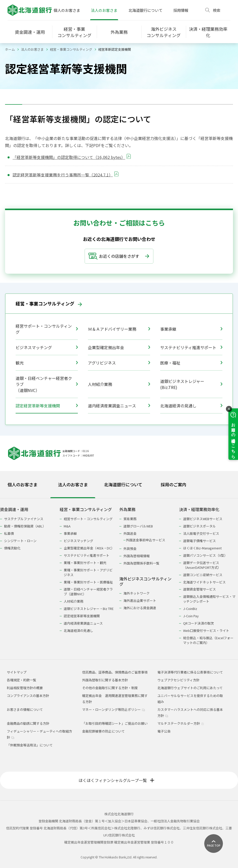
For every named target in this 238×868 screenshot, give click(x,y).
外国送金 (130, 533)
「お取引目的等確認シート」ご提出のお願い (115, 723)
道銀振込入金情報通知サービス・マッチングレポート (209, 599)
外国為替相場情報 (137, 556)
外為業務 (127, 509)
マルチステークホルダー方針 (181, 723)
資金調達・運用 (14, 509)
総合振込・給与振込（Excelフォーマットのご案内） (208, 640)
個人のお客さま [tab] (23, 484)
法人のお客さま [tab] (73, 484)
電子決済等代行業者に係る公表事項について (190, 672)
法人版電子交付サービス (201, 533)
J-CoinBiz (190, 609)
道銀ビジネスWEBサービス (203, 519)
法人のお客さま (104, 10)
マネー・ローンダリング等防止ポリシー (113, 709)
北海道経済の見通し (191, 406)
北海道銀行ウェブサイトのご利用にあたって (190, 688)
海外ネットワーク (137, 593)
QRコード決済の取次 (198, 623)
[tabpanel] (119, 573)
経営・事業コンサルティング (71, 49)
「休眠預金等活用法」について (30, 745)
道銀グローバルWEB (138, 526)
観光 (47, 363)
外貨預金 (130, 549)
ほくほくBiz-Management (202, 548)
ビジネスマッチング (47, 347)
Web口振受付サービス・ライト (206, 631)
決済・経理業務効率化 (199, 509)
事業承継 (191, 329)
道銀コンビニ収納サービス (203, 575)
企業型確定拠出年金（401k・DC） (89, 548)
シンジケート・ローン (20, 541)
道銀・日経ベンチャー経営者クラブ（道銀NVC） (47, 384)
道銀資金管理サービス (199, 589)
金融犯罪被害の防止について (103, 731)
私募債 (9, 533)
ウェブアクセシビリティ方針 (178, 680)
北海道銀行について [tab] (123, 484)
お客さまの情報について (25, 709)
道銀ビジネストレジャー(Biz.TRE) (191, 384)
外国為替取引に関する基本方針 (105, 680)
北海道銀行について (145, 10)
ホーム (10, 49)
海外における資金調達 (140, 608)
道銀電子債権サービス (199, 541)
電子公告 (164, 731)
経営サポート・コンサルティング (47, 329)
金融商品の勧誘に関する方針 (28, 723)
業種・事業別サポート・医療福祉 (88, 582)
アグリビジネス (119, 363)
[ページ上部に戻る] (214, 844)
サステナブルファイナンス (24, 519)
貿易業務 (130, 519)
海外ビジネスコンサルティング (145, 582)
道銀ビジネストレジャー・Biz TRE (89, 609)
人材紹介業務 (119, 384)
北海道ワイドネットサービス (204, 582)
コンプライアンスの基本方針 (28, 696)
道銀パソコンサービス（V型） (205, 555)
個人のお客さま (67, 10)
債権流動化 (12, 548)
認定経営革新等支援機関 (47, 406)
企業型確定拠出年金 (119, 347)
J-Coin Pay (191, 616)
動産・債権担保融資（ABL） (25, 526)
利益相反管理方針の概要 (25, 688)
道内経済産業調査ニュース (119, 406)
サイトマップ (17, 672)
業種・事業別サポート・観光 (85, 563)
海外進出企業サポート (140, 600)
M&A (67, 526)
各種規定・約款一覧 (22, 680)
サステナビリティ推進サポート (191, 347)
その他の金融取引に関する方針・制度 (110, 688)
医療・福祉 (191, 363)
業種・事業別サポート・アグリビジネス (88, 572)
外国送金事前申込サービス (146, 540)
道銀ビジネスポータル (199, 526)
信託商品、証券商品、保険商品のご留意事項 (115, 672)
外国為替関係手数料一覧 (141, 563)
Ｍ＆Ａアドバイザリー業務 (119, 329)
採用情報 (181, 10)
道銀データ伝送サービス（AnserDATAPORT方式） (202, 565)
